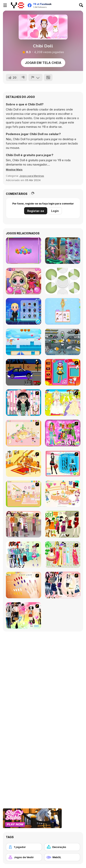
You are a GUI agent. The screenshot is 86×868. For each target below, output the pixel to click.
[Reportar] (35, 77)
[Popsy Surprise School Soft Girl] (24, 281)
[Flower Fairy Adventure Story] (24, 342)
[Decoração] (62, 847)
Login (55, 211)
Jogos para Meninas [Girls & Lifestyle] (32, 176)
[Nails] (24, 585)
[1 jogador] (24, 847)
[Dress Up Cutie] (24, 403)
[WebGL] (62, 857)
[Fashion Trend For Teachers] (24, 524)
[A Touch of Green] (63, 433)
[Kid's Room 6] (24, 494)
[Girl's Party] (63, 494)
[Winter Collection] (24, 555)
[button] (14, 169)
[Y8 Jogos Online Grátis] (18, 5)
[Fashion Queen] (63, 463)
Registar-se (36, 211)
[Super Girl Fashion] (63, 524)
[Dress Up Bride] (63, 403)
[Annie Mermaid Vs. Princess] (63, 251)
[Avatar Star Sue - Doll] (63, 372)
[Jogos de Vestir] (24, 857)
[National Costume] (63, 555)
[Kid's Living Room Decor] (24, 463)
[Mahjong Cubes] (24, 251)
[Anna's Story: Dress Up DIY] (63, 311)
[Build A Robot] (63, 342)
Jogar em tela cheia (43, 63)
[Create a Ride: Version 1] (24, 372)
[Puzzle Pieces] (63, 281)
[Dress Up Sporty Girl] (63, 585)
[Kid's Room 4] (24, 433)
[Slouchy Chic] (24, 615)
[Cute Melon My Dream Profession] (24, 311)
